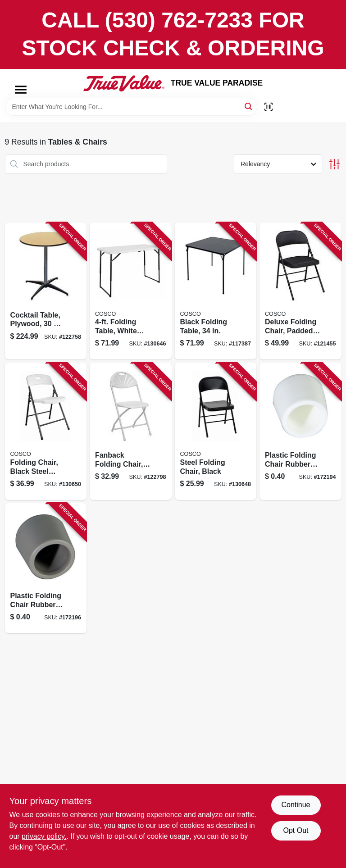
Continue (296, 805)
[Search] (249, 106)
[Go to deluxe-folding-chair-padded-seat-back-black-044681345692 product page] (300, 291)
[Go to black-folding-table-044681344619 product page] (216, 291)
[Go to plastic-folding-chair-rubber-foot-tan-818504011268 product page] (46, 568)
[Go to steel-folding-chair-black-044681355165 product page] (216, 431)
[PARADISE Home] (124, 83)
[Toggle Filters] (335, 164)
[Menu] (21, 90)
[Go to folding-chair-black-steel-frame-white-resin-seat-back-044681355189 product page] (46, 431)
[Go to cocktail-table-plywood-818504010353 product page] (46, 291)
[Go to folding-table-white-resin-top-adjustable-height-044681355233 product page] (131, 291)
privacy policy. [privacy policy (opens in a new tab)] (44, 836)
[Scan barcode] (269, 107)
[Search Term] (131, 107)
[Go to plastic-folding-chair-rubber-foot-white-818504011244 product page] (300, 431)
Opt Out (296, 830)
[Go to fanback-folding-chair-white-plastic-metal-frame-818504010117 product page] (131, 431)
